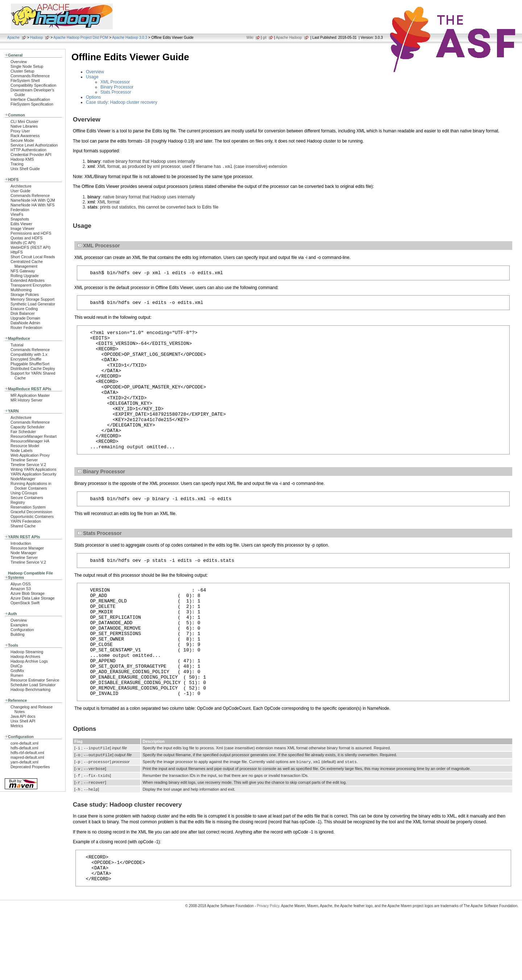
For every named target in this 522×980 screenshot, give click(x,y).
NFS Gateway (23, 271)
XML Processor (115, 82)
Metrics (17, 726)
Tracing (17, 164)
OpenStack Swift (25, 603)
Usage (92, 77)
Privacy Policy (268, 967)
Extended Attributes (28, 280)
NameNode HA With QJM (33, 200)
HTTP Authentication (28, 150)
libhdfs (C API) (23, 243)
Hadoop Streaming (27, 652)
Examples (19, 625)
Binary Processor (117, 87)
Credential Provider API (31, 155)
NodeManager (23, 479)
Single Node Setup (27, 66)
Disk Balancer (23, 313)
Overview (19, 62)
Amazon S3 (21, 589)
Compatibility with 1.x (29, 354)
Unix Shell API (23, 721)
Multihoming (21, 290)
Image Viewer (22, 228)
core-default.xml (24, 743)
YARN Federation (26, 521)
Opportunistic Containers (32, 516)
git (265, 38)
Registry (18, 502)
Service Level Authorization (34, 145)
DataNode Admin (25, 323)
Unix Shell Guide (25, 169)
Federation (20, 210)
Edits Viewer (21, 224)
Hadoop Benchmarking (30, 689)
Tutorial (17, 345)
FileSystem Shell (25, 81)
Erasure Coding (24, 309)
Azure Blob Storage (28, 593)
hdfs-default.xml (24, 748)
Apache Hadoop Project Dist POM (81, 38)
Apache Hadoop (289, 38)
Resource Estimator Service (35, 680)
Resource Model (25, 446)
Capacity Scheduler (28, 427)
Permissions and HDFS (31, 233)
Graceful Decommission (31, 512)
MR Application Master (30, 395)
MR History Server (26, 400)
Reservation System (28, 507)
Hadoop (36, 38)
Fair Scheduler (23, 432)
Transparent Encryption (31, 285)
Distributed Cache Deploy (33, 368)
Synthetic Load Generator (33, 304)
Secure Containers (27, 498)
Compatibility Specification (33, 85)
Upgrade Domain (25, 318)
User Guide (20, 191)
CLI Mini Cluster (24, 122)
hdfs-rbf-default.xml (27, 753)
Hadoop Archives (25, 656)
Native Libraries (24, 126)
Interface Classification (30, 99)
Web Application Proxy (30, 455)
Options (93, 97)
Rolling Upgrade (25, 276)
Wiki (250, 38)
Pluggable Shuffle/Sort (30, 364)
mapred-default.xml (27, 757)
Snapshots (20, 219)
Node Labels (22, 450)
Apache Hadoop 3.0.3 (130, 38)
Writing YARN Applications (33, 469)
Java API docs (23, 716)
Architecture (21, 186)
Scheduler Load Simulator (33, 685)
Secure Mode (22, 140)
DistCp (16, 666)
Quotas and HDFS (26, 238)
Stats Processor (116, 92)
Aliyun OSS (20, 584)
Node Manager (24, 553)
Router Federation (26, 328)
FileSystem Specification (32, 104)
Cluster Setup (22, 71)
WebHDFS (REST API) (30, 247)
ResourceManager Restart (34, 436)
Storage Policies (25, 295)
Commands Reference (30, 76)
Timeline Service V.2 (28, 465)
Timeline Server (24, 460)
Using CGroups (24, 493)
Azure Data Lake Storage (33, 598)
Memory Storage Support (32, 299)
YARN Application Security (34, 474)
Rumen (17, 675)
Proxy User (20, 131)
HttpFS (17, 252)
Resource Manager (27, 548)
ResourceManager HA (30, 441)
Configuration (22, 630)
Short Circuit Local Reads (33, 257)
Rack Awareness (25, 136)
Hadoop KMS (22, 159)
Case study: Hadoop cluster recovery (122, 102)
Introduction (21, 543)
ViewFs (17, 214)
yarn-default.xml (24, 762)
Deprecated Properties (30, 767)
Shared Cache (23, 526)
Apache (13, 38)
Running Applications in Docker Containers (31, 486)
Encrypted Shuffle (26, 359)
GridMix (17, 671)
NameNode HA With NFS (33, 205)
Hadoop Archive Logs (29, 661)
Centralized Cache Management (27, 264)
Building (18, 634)
